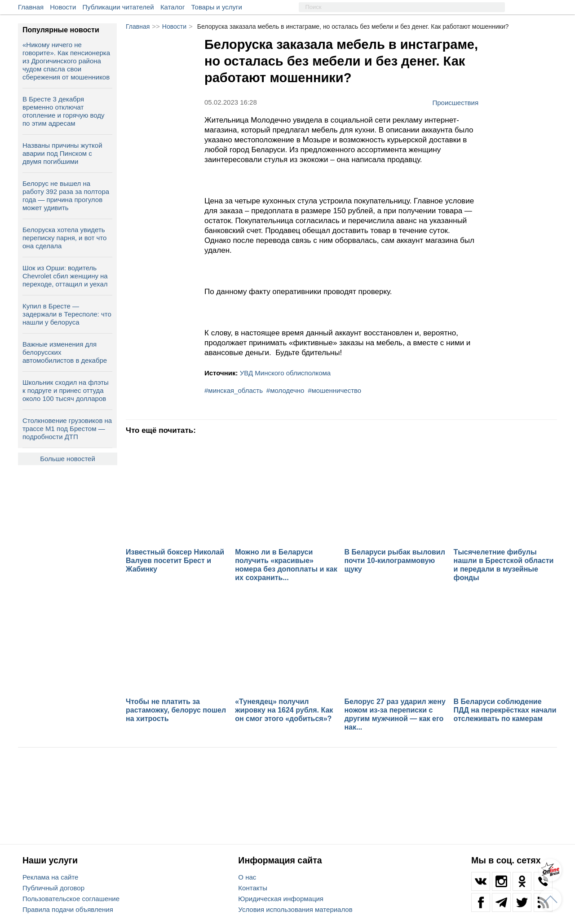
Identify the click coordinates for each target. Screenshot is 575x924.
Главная (31, 7)
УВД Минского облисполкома (285, 373)
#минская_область (234, 390)
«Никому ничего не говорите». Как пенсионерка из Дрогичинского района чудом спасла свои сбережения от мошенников (66, 61)
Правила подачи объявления (68, 909)
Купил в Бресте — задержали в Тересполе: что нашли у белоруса (67, 314)
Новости (63, 7)
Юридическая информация (281, 899)
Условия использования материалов (295, 909)
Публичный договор (53, 888)
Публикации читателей (118, 7)
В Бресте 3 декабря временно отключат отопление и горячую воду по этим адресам (64, 111)
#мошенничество (334, 390)
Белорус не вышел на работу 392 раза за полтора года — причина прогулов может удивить (66, 196)
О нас (247, 877)
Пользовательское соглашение (71, 899)
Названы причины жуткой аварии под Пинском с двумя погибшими (62, 153)
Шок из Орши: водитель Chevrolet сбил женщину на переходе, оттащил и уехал (65, 276)
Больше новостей (68, 459)
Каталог (173, 7)
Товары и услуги (217, 7)
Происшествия (455, 102)
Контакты (253, 888)
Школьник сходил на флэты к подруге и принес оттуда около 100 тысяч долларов (66, 390)
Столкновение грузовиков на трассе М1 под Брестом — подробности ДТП (67, 429)
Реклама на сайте (50, 877)
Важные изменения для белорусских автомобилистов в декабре (65, 352)
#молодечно (285, 390)
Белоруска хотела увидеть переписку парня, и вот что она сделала (64, 238)
